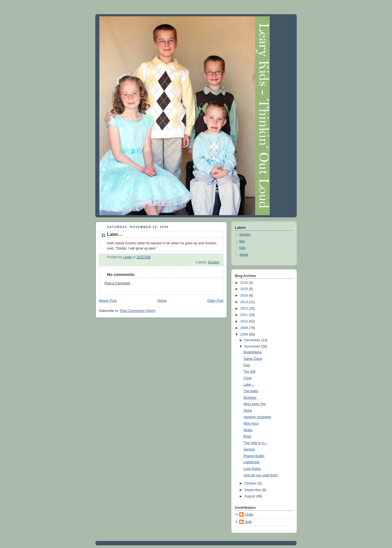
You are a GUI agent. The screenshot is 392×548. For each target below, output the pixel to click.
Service (249, 449)
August (250, 496)
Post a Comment (117, 283)
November (253, 346)
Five (247, 365)
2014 (245, 296)
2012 (245, 309)
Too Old (249, 372)
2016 (245, 283)
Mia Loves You (255, 404)
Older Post (215, 301)
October (251, 483)
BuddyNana (253, 352)
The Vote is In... (256, 443)
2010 (245, 321)
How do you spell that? (261, 475)
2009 (245, 328)
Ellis (242, 248)
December (253, 340)
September (253, 490)
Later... (249, 385)
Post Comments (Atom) (138, 311)
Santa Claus (253, 359)
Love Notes (252, 469)
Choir (248, 378)
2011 (245, 315)
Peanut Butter (254, 456)
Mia (242, 241)
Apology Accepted (257, 417)
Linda (249, 514)
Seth (248, 522)
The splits (251, 391)
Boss (247, 436)
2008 (245, 334)
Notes (248, 430)
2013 (245, 302)
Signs (248, 410)
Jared (244, 255)
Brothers (250, 398)
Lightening (252, 462)
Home (162, 301)
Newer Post (108, 301)
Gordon (214, 262)
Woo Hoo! (251, 424)
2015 (245, 289)
